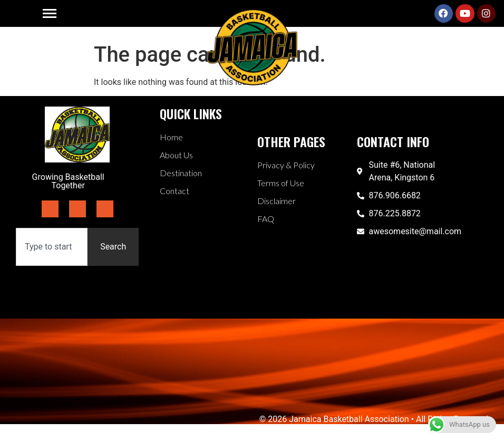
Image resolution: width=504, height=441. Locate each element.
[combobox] (52, 247)
